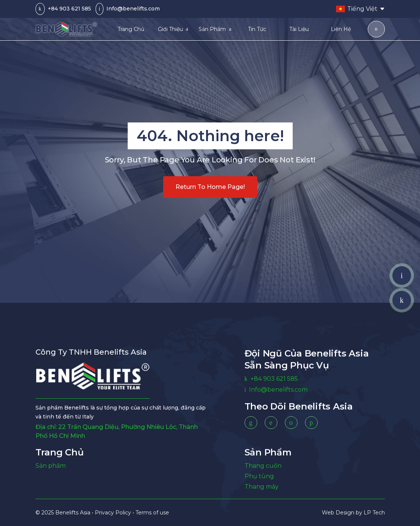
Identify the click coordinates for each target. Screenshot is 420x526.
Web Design (339, 513)
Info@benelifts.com (133, 9)
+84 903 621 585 (69, 9)
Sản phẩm (51, 466)
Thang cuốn (263, 466)
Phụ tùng (259, 476)
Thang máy (262, 487)
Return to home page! (210, 187)
